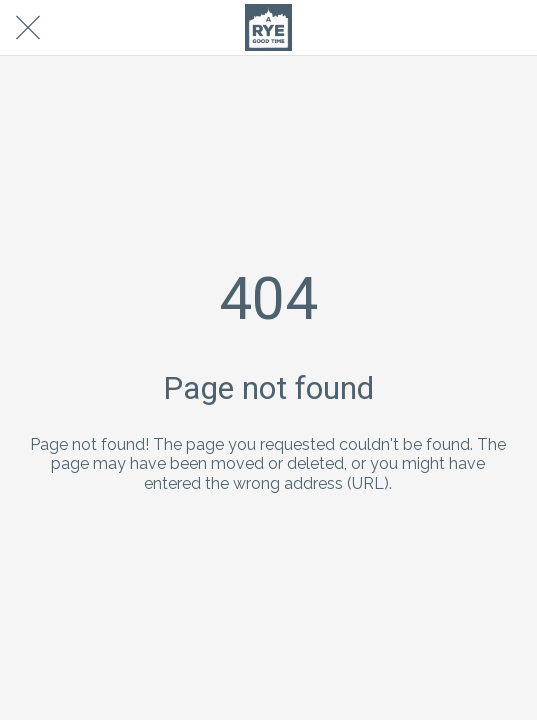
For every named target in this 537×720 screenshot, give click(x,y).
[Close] (28, 28)
